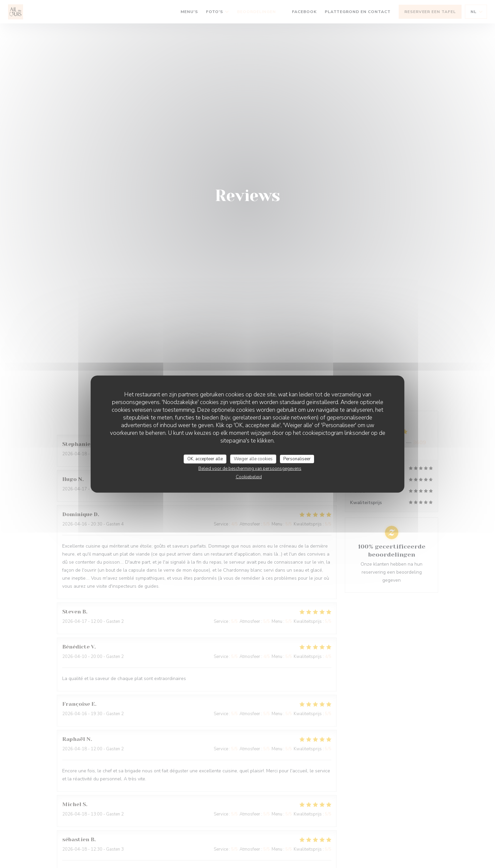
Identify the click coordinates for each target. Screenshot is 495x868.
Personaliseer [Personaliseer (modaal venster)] (297, 459)
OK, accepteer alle (205, 459)
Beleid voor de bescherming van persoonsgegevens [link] (250, 469)
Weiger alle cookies (253, 459)
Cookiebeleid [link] (249, 477)
